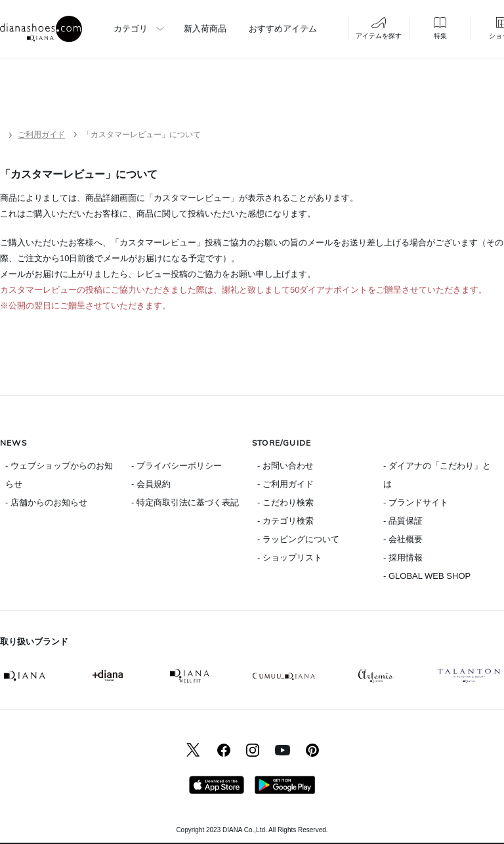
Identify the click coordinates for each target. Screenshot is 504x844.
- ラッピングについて (298, 539)
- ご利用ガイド (285, 484)
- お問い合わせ (285, 466)
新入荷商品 (205, 29)
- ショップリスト (290, 558)
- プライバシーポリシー (177, 466)
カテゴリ (131, 29)
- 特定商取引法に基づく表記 (185, 502)
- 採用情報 (403, 558)
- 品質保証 (403, 521)
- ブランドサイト (416, 502)
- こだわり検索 (285, 502)
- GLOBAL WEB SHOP (427, 576)
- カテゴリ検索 (285, 521)
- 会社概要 (403, 539)
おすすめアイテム (283, 29)
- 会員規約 (151, 484)
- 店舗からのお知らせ (46, 502)
